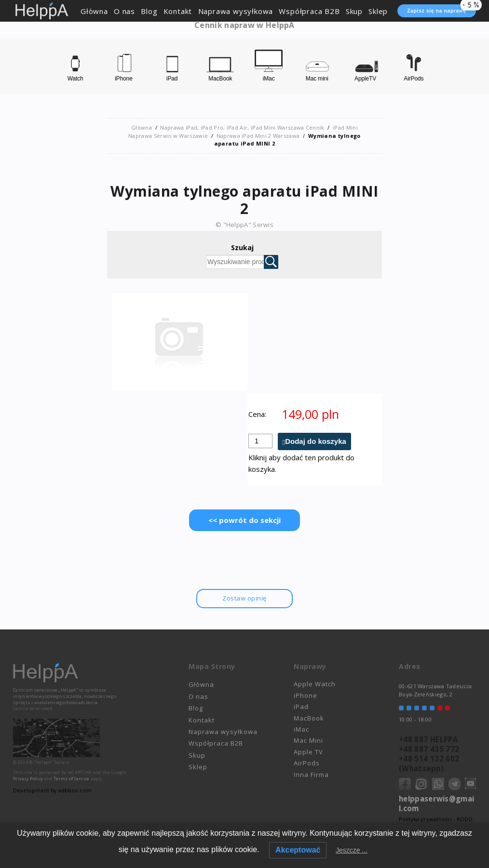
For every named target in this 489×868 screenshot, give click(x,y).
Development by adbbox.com (52, 790)
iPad (301, 707)
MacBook (309, 718)
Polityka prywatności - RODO (436, 819)
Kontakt (178, 11)
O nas (124, 11)
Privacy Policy (28, 779)
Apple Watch (315, 684)
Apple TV (308, 752)
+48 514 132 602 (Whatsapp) (429, 763)
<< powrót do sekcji (244, 521)
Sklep (378, 11)
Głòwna (94, 11)
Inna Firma (311, 775)
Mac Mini (308, 741)
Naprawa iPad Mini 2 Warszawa (258, 136)
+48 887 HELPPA (428, 739)
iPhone (306, 695)
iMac (301, 729)
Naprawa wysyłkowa (236, 11)
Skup (354, 11)
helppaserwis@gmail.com (436, 803)
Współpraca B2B (309, 11)
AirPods (307, 763)
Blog (149, 11)
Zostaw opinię (244, 599)
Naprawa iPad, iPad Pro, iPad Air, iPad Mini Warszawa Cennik (243, 127)
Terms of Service (72, 779)
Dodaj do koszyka (316, 442)
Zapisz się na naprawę (441, 9)
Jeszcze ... (352, 850)
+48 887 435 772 (429, 749)
